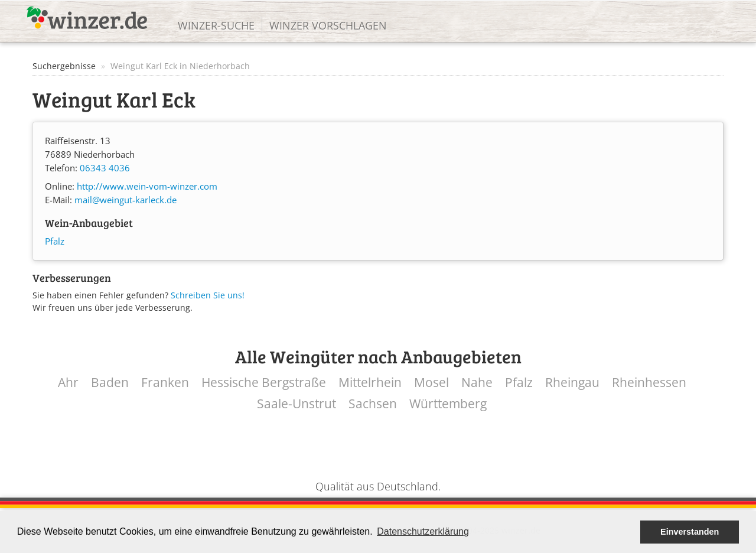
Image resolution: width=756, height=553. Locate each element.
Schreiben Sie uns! (208, 295)
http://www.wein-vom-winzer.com (147, 186)
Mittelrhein (370, 383)
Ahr (68, 383)
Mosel (431, 383)
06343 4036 (105, 168)
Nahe (477, 383)
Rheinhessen (649, 383)
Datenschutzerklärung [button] (423, 531)
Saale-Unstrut (296, 404)
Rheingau (572, 383)
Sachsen (373, 404)
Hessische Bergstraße (264, 383)
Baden (110, 383)
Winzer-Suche (216, 25)
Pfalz (55, 241)
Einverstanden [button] (690, 532)
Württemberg (448, 404)
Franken (165, 383)
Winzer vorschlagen (328, 25)
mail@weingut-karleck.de (126, 200)
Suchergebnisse (64, 66)
